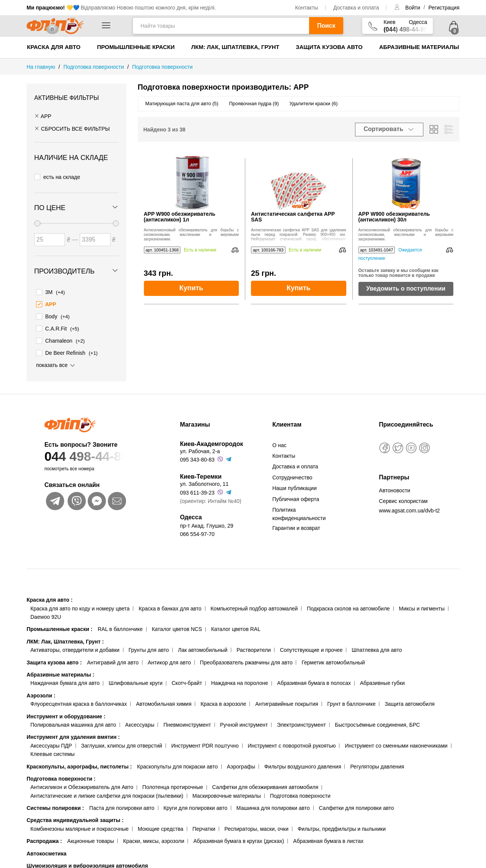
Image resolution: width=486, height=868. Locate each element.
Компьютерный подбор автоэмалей (254, 607)
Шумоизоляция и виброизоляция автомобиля (87, 864)
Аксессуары (140, 723)
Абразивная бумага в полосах (314, 681)
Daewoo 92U (46, 615)
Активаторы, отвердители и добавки (75, 648)
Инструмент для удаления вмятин (73, 735)
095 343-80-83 (197, 458)
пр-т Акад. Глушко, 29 (207, 524)
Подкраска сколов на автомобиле (348, 607)
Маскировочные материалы (227, 794)
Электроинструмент (301, 723)
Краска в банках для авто (170, 607)
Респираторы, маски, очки (256, 827)
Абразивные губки (382, 681)
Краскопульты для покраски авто (177, 765)
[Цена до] (95, 239)
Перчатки (204, 827)
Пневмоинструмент (187, 723)
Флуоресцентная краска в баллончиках (79, 702)
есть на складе (57, 177)
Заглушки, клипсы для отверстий (122, 744)
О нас (279, 443)
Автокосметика (47, 852)
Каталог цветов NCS (177, 628)
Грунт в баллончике (351, 702)
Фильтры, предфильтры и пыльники (342, 827)
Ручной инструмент (244, 723)
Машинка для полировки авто (273, 806)
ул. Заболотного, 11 (204, 482)
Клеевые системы (53, 753)
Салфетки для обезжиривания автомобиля (265, 786)
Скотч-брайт (187, 681)
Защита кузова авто (329, 47)
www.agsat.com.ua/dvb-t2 (409, 509)
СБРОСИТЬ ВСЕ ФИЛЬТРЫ (72, 129)
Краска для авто (54, 47)
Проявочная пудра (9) (254, 104)
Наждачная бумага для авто (65, 681)
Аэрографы (241, 765)
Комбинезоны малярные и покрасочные (80, 827)
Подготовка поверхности (61, 777)
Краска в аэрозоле (223, 702)
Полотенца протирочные (173, 786)
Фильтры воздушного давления (303, 765)
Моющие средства (161, 827)
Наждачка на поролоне (240, 681)
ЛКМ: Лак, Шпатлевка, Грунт (235, 47)
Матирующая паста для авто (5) (182, 104)
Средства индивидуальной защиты (75, 819)
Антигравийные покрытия (287, 702)
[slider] (37, 223)
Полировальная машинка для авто (73, 723)
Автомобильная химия (164, 702)
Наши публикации (294, 487)
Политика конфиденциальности (299, 512)
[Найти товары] (221, 26)
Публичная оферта (296, 497)
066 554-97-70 (197, 533)
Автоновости (394, 489)
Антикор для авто (169, 661)
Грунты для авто (149, 648)
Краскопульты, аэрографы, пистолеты (79, 765)
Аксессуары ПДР (51, 744)
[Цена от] (50, 239)
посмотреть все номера (69, 467)
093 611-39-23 (197, 491)
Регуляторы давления (377, 765)
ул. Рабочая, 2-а (200, 449)
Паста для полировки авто (122, 806)
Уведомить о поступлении (406, 289)
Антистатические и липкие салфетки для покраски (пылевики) (107, 794)
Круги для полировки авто (195, 806)
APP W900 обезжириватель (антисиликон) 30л (394, 217)
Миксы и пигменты (422, 607)
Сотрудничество (292, 476)
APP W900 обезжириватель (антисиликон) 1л (180, 217)
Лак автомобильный (203, 648)
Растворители (254, 648)
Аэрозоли (41, 694)
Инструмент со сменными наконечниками (396, 744)
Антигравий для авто (113, 661)
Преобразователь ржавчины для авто (246, 661)
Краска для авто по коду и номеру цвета (80, 607)
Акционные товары (91, 840)
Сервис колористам (403, 500)
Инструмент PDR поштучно (205, 744)
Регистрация (444, 8)
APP (43, 116)
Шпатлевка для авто (377, 648)
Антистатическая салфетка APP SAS (293, 217)
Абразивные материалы (419, 47)
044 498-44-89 (98, 455)
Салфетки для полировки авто (357, 806)
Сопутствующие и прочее (311, 648)
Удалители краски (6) (313, 104)
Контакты (306, 8)
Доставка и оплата (356, 8)
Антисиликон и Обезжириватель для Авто (82, 786)
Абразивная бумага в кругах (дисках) (239, 840)
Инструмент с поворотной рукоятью (292, 744)
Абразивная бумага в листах (328, 840)
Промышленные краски (136, 47)
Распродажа (44, 840)
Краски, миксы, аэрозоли (154, 840)
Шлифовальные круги (136, 681)
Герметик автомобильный (333, 661)
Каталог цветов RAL (236, 628)
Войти (413, 8)
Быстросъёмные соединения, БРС (377, 723)
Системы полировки (55, 806)
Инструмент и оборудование (66, 715)
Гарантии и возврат (296, 526)
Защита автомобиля (409, 702)
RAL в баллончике (120, 628)
